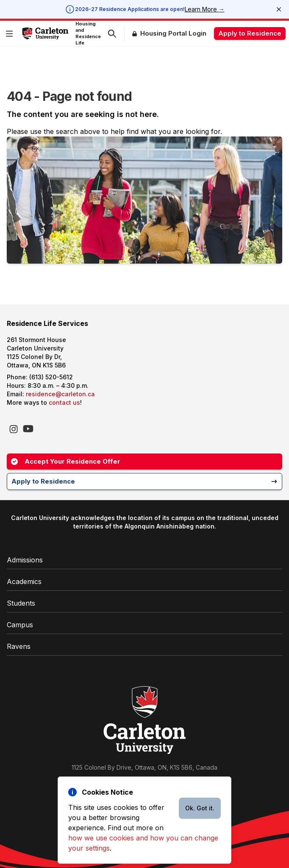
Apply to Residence (250, 33)
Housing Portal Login (173, 33)
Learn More (205, 9)
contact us (64, 402)
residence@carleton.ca (60, 394)
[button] (11, 34)
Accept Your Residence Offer (66, 461)
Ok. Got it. (200, 808)
